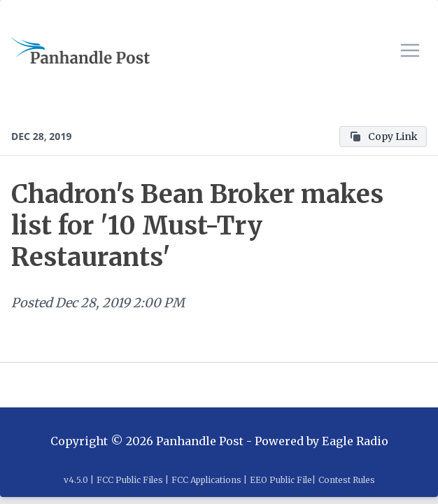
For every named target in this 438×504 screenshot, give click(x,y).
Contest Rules (347, 480)
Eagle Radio (355, 441)
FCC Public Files (130, 480)
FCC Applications (206, 480)
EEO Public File (281, 480)
